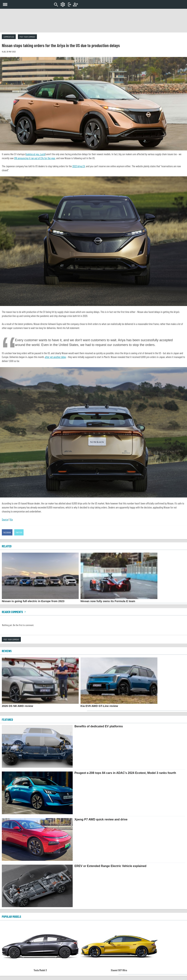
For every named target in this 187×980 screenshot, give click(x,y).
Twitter (19, 532)
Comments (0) (9, 37)
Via (11, 519)
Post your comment (27, 37)
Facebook (7, 532)
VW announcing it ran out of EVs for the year (35, 158)
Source (5, 519)
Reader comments (14, 612)
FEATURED (7, 719)
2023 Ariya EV (79, 166)
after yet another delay (56, 357)
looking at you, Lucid (36, 154)
